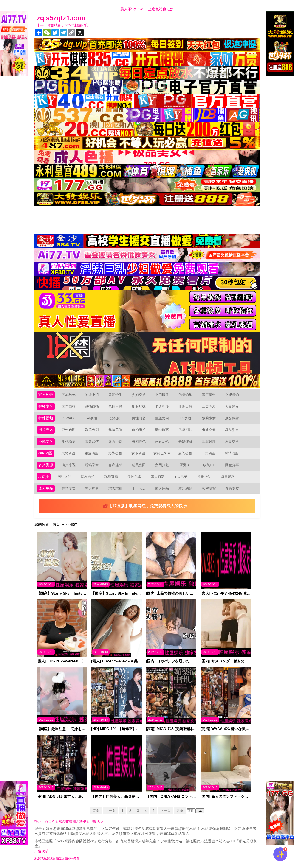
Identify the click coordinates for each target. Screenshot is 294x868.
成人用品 (46, 488)
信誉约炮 (185, 395)
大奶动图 (68, 453)
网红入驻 (65, 477)
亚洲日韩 (185, 406)
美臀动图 (115, 453)
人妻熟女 (232, 406)
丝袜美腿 (115, 430)
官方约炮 (46, 395)
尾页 (182, 811)
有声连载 (115, 465)
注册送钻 (205, 477)
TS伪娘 (185, 418)
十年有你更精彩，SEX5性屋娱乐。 (65, 25)
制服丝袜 (139, 406)
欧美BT (209, 465)
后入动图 (185, 453)
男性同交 (139, 418)
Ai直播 (44, 477)
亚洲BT (185, 465)
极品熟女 (232, 430)
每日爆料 (228, 477)
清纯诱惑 (162, 430)
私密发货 (209, 488)
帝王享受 (209, 395)
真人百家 (158, 477)
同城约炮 (69, 395)
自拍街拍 (139, 430)
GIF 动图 (46, 453)
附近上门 (92, 395)
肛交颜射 (232, 418)
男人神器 (92, 488)
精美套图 (139, 465)
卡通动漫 (162, 406)
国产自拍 (69, 406)
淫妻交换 (232, 441)
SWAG (68, 418)
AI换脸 (92, 418)
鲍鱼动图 (92, 453)
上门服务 (162, 395)
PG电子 (181, 477)
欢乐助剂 (185, 488)
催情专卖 (69, 488)
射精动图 (232, 453)
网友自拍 (88, 477)
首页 (57, 524)
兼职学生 (115, 395)
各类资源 (46, 465)
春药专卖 (232, 488)
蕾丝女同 (162, 418)
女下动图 (139, 453)
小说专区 (46, 441)
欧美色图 (92, 430)
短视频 (115, 418)
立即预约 (232, 395)
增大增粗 (115, 488)
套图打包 (162, 465)
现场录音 (92, 465)
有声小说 (69, 465)
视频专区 (46, 406)
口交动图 (209, 453)
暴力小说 (115, 441)
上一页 (109, 811)
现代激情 (69, 441)
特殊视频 (46, 418)
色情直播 (115, 406)
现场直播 (111, 477)
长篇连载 (185, 441)
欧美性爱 (209, 406)
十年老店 (139, 488)
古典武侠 (92, 441)
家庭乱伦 (162, 441)
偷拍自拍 (92, 406)
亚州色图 (69, 430)
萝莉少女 (209, 418)
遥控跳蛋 (135, 477)
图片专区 (46, 430)
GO (202, 811)
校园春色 (139, 441)
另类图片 (185, 430)
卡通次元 (209, 430)
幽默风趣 (209, 441)
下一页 (167, 811)
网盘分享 (232, 465)
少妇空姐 (139, 395)
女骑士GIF (162, 453)
